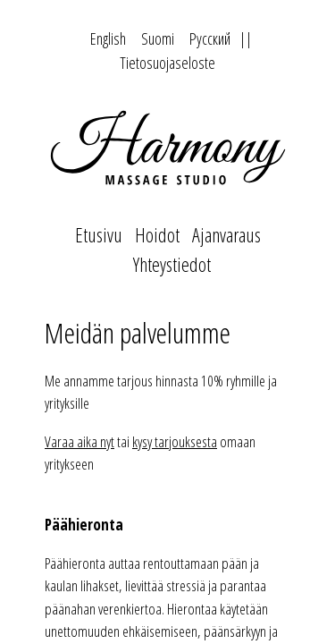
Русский (210, 38)
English (108, 38)
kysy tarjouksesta (175, 441)
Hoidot (157, 234)
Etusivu (99, 234)
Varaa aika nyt (80, 441)
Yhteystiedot (172, 264)
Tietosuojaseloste (167, 63)
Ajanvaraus (226, 234)
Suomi (158, 38)
